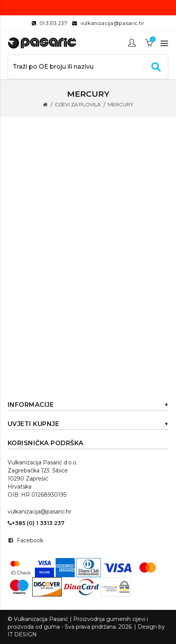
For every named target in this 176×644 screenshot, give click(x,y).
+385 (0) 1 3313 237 (36, 523)
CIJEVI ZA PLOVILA (78, 104)
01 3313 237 (53, 23)
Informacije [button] (88, 405)
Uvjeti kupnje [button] (88, 424)
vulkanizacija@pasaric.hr (112, 23)
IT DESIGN (22, 634)
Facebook (30, 540)
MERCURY (121, 104)
